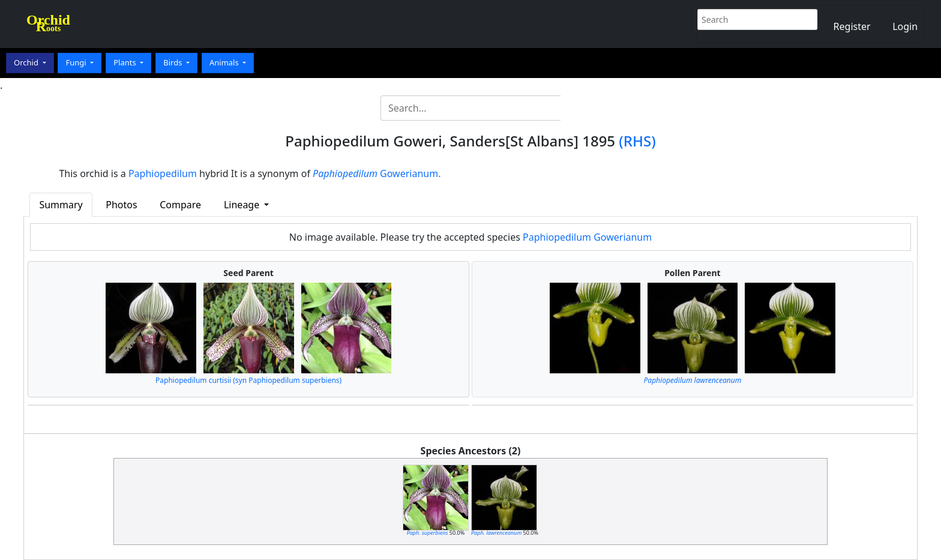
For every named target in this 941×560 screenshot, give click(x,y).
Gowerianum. (377, 173)
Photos (121, 205)
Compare (180, 205)
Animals (225, 62)
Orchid (27, 62)
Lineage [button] (243, 205)
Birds (174, 62)
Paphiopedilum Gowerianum (587, 237)
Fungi (77, 62)
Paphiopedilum (163, 173)
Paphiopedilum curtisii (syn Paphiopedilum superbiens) (248, 380)
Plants (126, 62)
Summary (61, 205)
